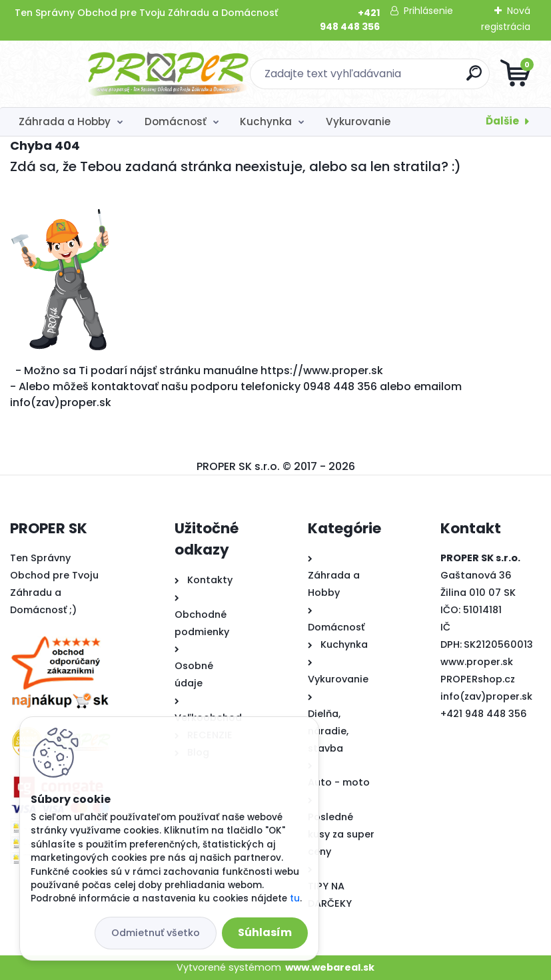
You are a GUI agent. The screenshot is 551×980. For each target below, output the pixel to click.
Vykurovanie (358, 122)
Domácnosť (176, 122)
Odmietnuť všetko (156, 933)
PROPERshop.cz (478, 679)
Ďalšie (502, 121)
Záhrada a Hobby (65, 122)
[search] (435, 78)
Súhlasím (265, 932)
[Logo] (92, 74)
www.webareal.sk (330, 967)
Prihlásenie (428, 11)
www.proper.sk (477, 662)
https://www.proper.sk (322, 370)
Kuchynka (266, 122)
